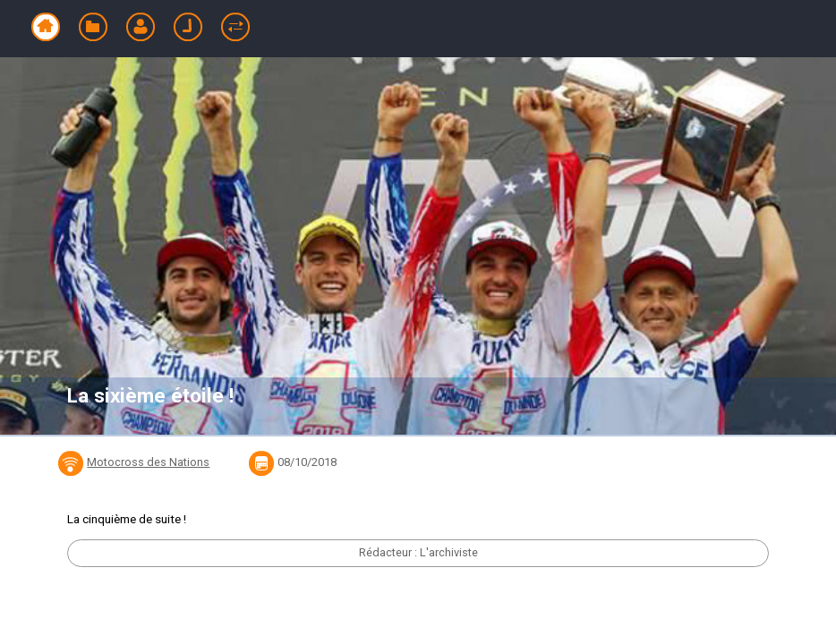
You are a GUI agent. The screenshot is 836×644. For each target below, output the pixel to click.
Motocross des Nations (148, 462)
